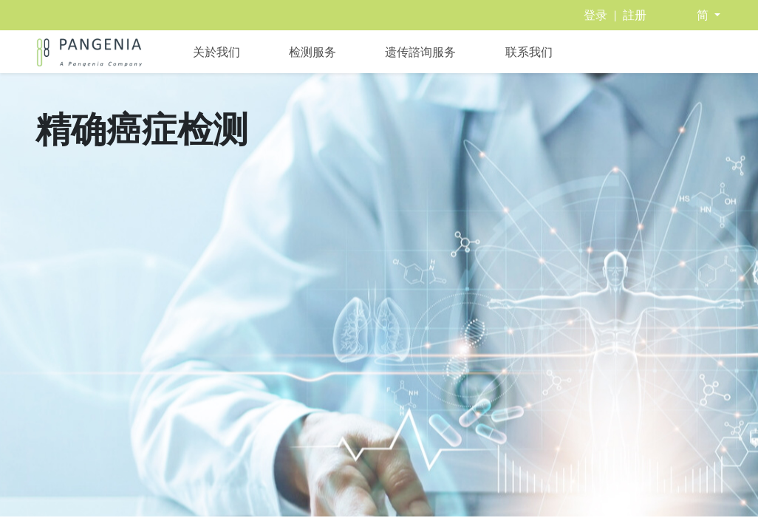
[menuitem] (216, 52)
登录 (595, 15)
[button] (709, 15)
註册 (635, 15)
